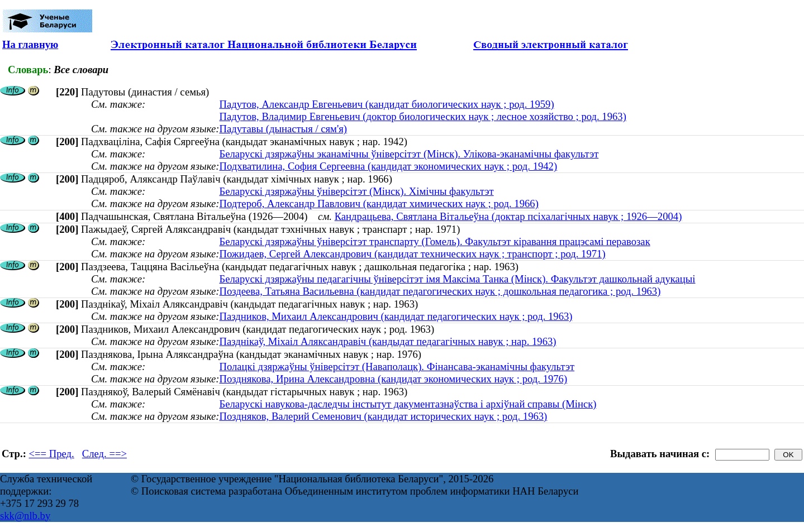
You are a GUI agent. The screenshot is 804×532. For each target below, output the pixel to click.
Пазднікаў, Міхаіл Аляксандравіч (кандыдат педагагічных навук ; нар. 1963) (387, 341)
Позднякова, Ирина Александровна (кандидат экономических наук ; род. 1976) (393, 379)
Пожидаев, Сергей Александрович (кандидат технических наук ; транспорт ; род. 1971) (412, 254)
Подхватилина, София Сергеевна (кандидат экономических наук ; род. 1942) (388, 166)
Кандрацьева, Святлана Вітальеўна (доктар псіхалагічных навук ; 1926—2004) (508, 216)
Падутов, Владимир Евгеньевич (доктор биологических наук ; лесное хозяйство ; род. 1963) (422, 116)
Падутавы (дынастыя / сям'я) (283, 129)
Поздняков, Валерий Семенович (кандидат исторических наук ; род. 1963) (383, 416)
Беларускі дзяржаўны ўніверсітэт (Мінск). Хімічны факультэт (356, 191)
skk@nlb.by (25, 516)
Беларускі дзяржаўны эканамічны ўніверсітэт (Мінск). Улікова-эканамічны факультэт (409, 154)
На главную (30, 44)
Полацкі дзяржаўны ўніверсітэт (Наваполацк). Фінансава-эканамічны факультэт (397, 366)
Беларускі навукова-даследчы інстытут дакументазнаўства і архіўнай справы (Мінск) (408, 404)
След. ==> (104, 454)
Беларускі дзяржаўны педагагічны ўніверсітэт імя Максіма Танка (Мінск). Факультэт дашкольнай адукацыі (457, 279)
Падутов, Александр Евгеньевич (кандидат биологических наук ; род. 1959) (386, 104)
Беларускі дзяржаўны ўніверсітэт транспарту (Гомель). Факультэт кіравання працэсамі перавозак (434, 241)
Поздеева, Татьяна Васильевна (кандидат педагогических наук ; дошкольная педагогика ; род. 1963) (440, 291)
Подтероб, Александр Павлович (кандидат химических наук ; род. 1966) (379, 203)
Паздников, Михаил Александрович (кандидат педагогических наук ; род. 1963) (396, 316)
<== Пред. (52, 454)
